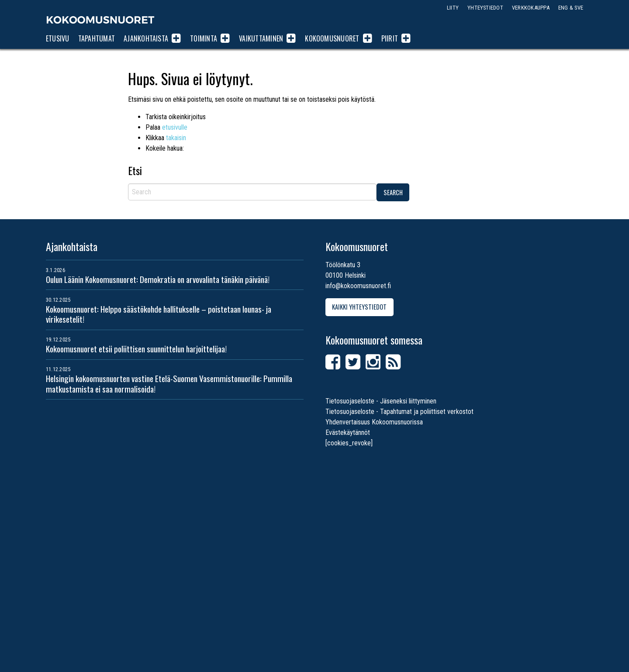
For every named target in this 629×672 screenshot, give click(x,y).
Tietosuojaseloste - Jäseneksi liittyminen (381, 401)
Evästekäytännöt (348, 432)
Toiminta (204, 38)
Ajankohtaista (146, 38)
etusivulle (175, 127)
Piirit (390, 38)
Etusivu (58, 38)
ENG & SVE (571, 8)
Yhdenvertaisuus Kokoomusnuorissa (374, 422)
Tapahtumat (97, 38)
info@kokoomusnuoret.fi (358, 286)
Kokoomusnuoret (100, 20)
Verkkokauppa (531, 8)
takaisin (176, 138)
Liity (453, 8)
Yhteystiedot (485, 8)
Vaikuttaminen (261, 38)
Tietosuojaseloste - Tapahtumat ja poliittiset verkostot (399, 412)
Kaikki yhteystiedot (359, 307)
